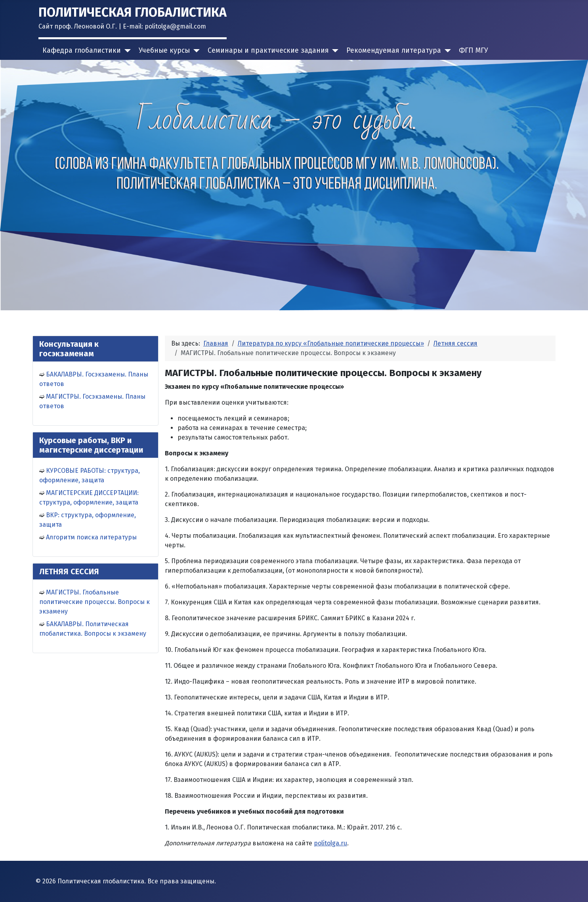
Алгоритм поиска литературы (91, 537)
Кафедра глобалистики (82, 51)
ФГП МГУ (473, 51)
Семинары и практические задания (268, 51)
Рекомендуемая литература (394, 51)
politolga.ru (330, 843)
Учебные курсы (164, 51)
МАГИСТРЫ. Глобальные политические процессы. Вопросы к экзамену (94, 602)
